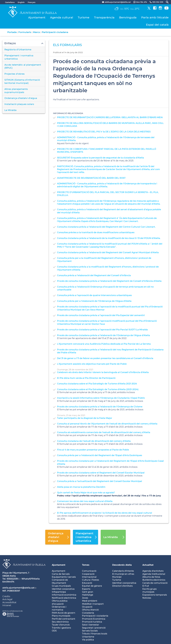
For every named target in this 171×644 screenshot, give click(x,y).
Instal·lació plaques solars (19, 104)
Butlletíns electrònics (154, 580)
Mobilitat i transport (93, 604)
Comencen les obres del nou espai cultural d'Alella (85, 501)
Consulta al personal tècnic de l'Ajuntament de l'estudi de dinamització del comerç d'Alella (107, 424)
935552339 (12, 579)
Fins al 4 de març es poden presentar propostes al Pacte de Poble (93, 450)
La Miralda (10, 110)
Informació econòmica (64, 595)
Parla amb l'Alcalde (155, 17)
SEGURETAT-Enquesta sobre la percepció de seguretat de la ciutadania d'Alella (100, 158)
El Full (146, 586)
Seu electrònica (60, 622)
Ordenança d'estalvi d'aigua (21, 98)
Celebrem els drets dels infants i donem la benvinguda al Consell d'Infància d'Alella (103, 372)
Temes (86, 565)
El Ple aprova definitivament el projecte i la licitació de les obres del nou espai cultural (105, 513)
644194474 (8, 582)
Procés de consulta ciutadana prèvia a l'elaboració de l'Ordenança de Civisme (100, 407)
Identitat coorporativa (124, 583)
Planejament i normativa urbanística (19, 57)
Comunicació (89, 571)
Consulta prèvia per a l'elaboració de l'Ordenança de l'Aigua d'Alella (94, 301)
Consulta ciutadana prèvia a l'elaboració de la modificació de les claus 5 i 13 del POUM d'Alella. (109, 238)
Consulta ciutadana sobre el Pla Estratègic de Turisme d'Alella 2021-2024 (97, 384)
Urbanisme (88, 637)
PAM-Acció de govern (64, 613)
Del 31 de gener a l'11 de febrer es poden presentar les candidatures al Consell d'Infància (105, 358)
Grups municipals (61, 586)
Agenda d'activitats (153, 571)
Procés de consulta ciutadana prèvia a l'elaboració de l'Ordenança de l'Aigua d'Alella (103, 335)
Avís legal (7, 599)
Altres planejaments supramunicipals (16, 91)
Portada (12, 32)
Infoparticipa (59, 592)
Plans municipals (61, 616)
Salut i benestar (91, 625)
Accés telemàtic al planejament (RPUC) (23, 66)
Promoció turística (92, 622)
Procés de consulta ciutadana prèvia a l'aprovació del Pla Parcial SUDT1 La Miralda (102, 330)
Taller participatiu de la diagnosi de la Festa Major (85, 418)
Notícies (147, 598)
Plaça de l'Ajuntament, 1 (16, 573)
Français (32, 2)
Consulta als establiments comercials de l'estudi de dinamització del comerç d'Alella (104, 432)
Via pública (88, 640)
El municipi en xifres (123, 574)
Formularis (25, 32)
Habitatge (88, 595)
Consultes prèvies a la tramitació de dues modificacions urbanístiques (96, 232)
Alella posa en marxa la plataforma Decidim (81, 487)
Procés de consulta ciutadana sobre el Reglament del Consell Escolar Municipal (101, 473)
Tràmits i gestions (61, 628)
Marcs (36, 32)
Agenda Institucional (154, 574)
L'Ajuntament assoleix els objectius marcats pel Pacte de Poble (92, 364)
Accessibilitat (9, 602)
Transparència (104, 17)
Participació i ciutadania (95, 616)
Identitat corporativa (63, 589)
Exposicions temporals (155, 595)
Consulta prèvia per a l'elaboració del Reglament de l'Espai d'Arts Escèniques (100, 455)
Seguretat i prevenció (94, 628)
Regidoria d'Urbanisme (18, 50)
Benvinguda (128, 17)
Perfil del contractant (64, 619)
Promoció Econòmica (94, 619)
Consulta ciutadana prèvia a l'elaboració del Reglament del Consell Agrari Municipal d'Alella (108, 252)
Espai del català (157, 25)
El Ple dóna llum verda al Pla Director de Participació (86, 378)
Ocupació (87, 607)
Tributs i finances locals (95, 634)
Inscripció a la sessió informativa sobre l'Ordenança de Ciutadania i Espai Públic (101, 398)
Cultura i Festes (91, 580)
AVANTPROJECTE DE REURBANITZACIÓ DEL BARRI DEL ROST (91, 178)
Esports (86, 589)
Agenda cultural (62, 17)
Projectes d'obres (14, 74)
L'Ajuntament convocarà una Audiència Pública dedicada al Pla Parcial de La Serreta (104, 344)
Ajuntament (37, 17)
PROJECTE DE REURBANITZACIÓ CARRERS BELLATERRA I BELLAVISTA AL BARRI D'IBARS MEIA (110, 117)
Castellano (10, 2)
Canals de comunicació (155, 583)
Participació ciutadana (55, 32)
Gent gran (88, 592)
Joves (85, 598)
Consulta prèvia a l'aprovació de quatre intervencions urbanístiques (94, 295)
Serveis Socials (90, 631)
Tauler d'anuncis (61, 625)
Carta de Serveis (61, 574)
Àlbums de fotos (151, 577)
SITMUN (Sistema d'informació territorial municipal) (22, 81)
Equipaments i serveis (64, 577)
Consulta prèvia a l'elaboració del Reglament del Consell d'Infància (94, 275)
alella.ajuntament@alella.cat (18, 588)
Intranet (7, 605)
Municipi (117, 577)
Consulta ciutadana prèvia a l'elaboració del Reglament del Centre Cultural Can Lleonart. (106, 227)
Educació (87, 583)
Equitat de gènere (92, 586)
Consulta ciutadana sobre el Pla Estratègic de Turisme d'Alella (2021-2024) (98, 389)
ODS (54, 631)
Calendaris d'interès (123, 571)
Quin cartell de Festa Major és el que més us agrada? (86, 493)
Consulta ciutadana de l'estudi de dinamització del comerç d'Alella (94, 441)
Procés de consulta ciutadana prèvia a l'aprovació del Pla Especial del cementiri (101, 315)
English (21, 2)
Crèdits (6, 596)
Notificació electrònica (64, 598)
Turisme (84, 17)
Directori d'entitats (122, 586)
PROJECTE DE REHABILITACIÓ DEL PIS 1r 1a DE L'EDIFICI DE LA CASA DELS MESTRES (104, 132)
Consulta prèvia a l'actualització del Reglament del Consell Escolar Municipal (100, 481)
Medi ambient (90, 601)
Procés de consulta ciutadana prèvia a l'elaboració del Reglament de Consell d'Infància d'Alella (109, 281)
